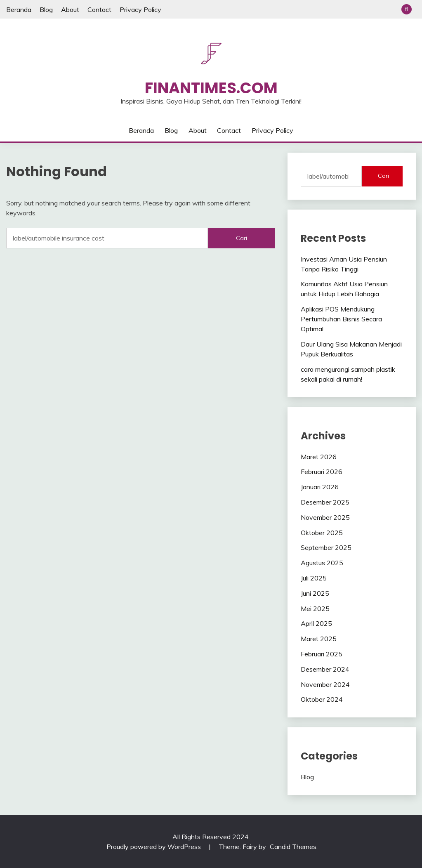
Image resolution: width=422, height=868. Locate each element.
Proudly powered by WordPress (154, 847)
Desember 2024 (325, 669)
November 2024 (325, 684)
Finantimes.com (211, 88)
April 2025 (316, 623)
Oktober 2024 (322, 699)
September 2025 (326, 547)
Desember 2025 (325, 502)
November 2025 (325, 517)
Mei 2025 (315, 609)
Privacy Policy (140, 9)
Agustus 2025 (322, 563)
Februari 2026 (322, 472)
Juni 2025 (315, 593)
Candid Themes (293, 847)
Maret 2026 (319, 457)
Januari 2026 (320, 487)
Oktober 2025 (322, 533)
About (70, 9)
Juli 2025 (314, 578)
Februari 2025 (322, 654)
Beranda (19, 9)
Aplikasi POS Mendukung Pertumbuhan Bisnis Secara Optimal (341, 319)
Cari (383, 176)
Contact (99, 9)
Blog (46, 9)
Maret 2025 (319, 639)
